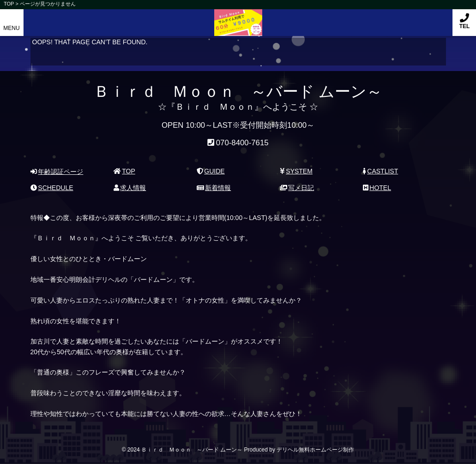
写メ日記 (297, 188)
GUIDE (211, 171)
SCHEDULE (52, 188)
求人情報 (130, 188)
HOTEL (377, 188)
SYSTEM (296, 171)
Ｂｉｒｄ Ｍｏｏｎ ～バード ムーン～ (238, 18)
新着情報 (214, 188)
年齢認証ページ (57, 172)
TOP (124, 171)
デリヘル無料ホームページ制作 (315, 450)
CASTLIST (381, 171)
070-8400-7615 (242, 143)
